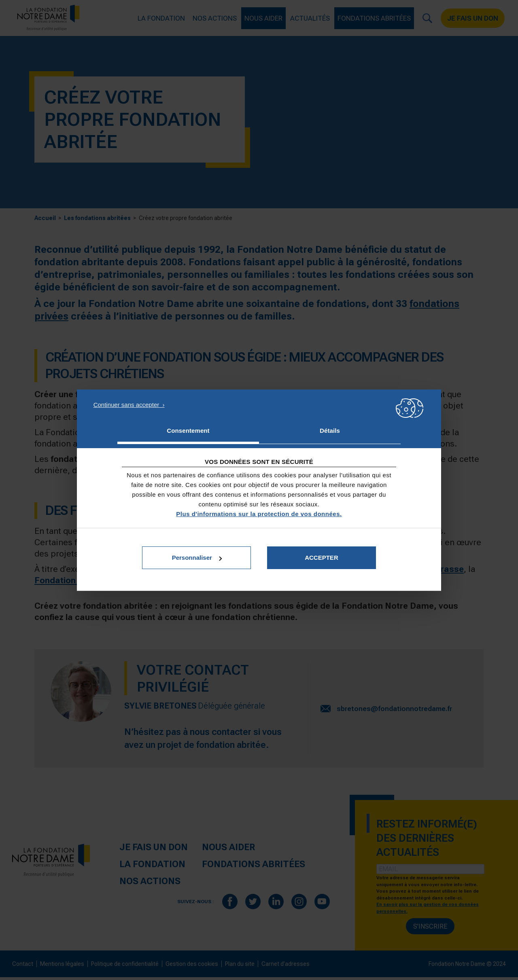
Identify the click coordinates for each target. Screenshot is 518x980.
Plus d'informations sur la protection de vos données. (259, 514)
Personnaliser (197, 558)
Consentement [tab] (188, 431)
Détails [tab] (330, 431)
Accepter (322, 558)
